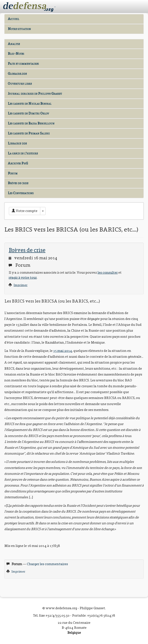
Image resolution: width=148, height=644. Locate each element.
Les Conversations (21, 193)
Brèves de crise (18, 183)
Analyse (14, 44)
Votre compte (25, 211)
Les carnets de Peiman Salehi (29, 133)
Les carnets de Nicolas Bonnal (30, 103)
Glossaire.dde (17, 74)
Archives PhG (18, 163)
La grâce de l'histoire (23, 153)
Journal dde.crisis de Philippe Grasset (35, 94)
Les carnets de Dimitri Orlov (28, 113)
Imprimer (21, 285)
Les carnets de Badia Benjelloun (31, 123)
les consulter (108, 272)
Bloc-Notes (16, 54)
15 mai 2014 (63, 351)
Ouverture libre (20, 84)
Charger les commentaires (47, 564)
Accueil (14, 19)
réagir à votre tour (23, 277)
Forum (13, 173)
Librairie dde (17, 143)
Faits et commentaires (23, 64)
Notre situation (19, 29)
